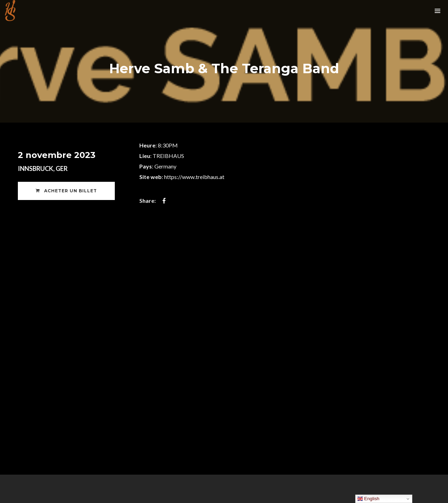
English (368, 499)
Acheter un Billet (66, 191)
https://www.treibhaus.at (194, 177)
